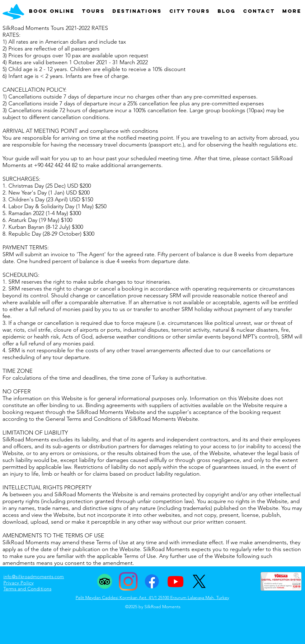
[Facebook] (152, 581)
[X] (199, 581)
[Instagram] (128, 581)
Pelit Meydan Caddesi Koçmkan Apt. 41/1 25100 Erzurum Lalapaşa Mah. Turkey (152, 598)
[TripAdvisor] (105, 581)
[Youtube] (176, 581)
